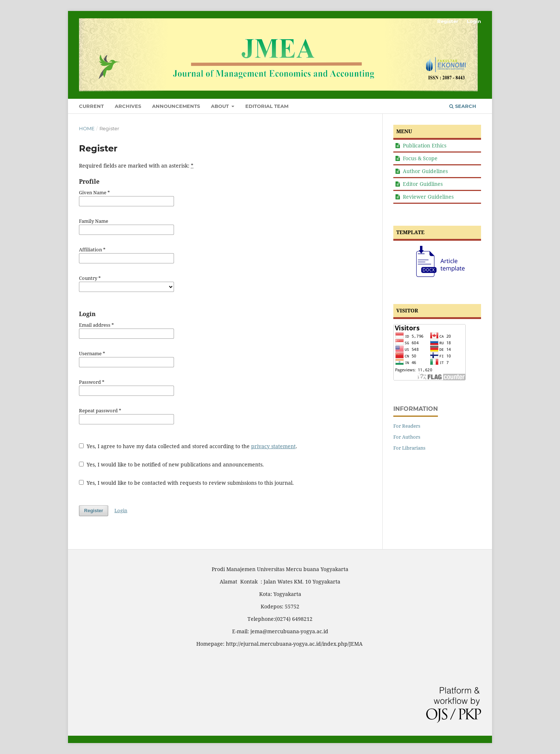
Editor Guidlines (423, 184)
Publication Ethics (425, 145)
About (221, 106)
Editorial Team (267, 106)
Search (463, 106)
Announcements (176, 106)
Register (448, 21)
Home (87, 128)
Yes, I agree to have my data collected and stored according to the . (188, 446)
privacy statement (273, 446)
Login (474, 21)
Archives (128, 106)
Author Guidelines (425, 171)
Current (91, 106)
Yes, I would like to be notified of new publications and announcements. (171, 464)
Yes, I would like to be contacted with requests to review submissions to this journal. (186, 483)
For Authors (407, 437)
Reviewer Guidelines (428, 197)
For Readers (407, 426)
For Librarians (409, 448)
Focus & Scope (420, 158)
